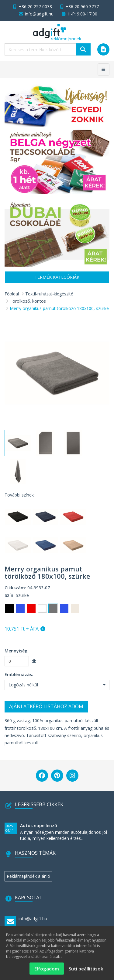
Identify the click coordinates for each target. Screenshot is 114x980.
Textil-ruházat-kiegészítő (49, 294)
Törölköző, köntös (28, 301)
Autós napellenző (39, 825)
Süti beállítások (86, 972)
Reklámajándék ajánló (28, 876)
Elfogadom (47, 972)
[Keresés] (83, 49)
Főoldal (12, 294)
